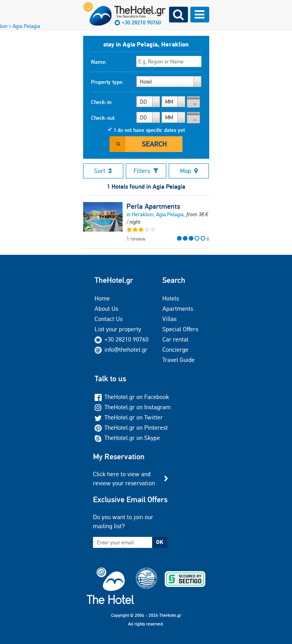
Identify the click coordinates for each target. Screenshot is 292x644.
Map (189, 171)
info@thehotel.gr (121, 350)
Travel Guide (179, 360)
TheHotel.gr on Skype (127, 438)
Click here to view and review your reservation (124, 478)
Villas (169, 319)
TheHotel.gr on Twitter (129, 417)
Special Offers (180, 329)
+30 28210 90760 (126, 339)
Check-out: (103, 118)
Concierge (175, 350)
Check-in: (102, 102)
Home (102, 298)
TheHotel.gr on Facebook (132, 397)
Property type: (107, 82)
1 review (136, 239)
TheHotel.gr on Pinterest (131, 428)
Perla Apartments (153, 206)
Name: (99, 62)
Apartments (178, 309)
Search (154, 144)
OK (160, 542)
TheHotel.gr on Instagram (133, 407)
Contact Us (109, 319)
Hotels (171, 298)
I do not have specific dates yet (150, 130)
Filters (146, 171)
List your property (118, 329)
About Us (106, 309)
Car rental (175, 339)
